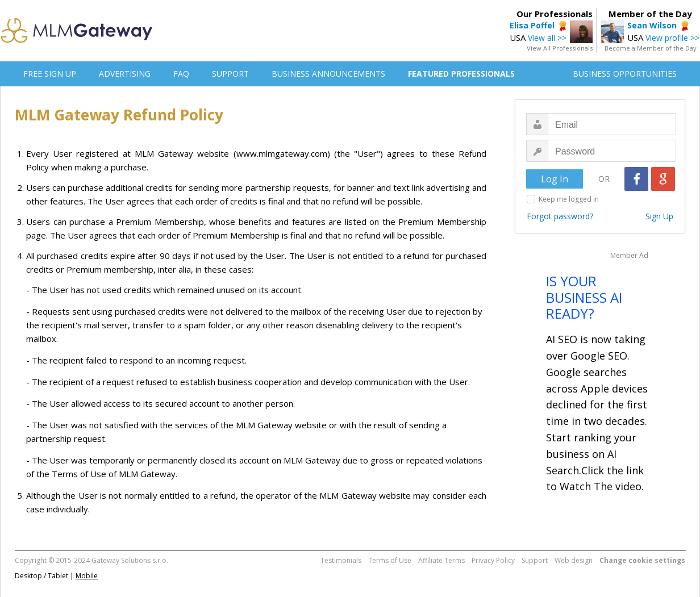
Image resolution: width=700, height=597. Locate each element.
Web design (574, 560)
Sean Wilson (652, 25)
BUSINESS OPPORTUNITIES (625, 74)
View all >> (547, 38)
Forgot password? (560, 216)
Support (535, 560)
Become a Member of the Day (651, 48)
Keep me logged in (569, 199)
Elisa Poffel (532, 25)
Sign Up (659, 216)
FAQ (181, 74)
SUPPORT (230, 74)
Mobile (87, 576)
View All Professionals (560, 48)
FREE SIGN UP (50, 74)
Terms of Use (390, 560)
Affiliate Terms (441, 560)
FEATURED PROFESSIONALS (461, 74)
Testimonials (341, 560)
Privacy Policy (493, 560)
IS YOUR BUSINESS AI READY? (584, 297)
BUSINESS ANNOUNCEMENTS (328, 74)
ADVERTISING (125, 74)
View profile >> (672, 38)
